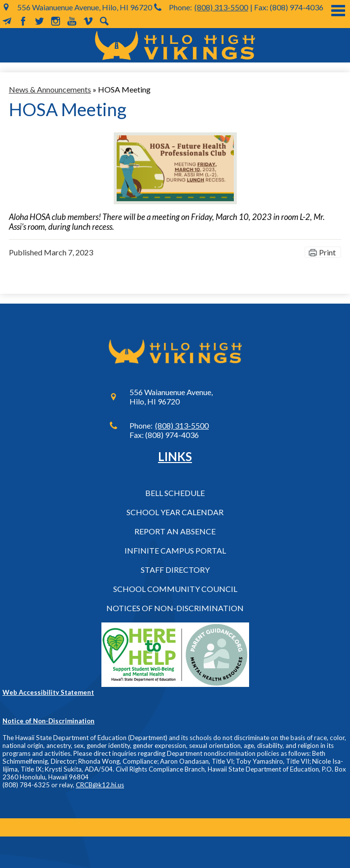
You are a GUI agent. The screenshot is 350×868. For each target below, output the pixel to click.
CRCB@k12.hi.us (100, 785)
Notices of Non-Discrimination (175, 608)
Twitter (39, 21)
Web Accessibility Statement (48, 692)
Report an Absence (175, 531)
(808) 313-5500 (221, 7)
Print (327, 252)
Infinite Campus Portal (175, 550)
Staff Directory (175, 570)
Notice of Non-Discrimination (48, 721)
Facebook (23, 21)
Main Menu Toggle (338, 11)
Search (104, 21)
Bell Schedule (175, 493)
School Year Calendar (175, 512)
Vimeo (88, 21)
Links (175, 456)
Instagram (56, 21)
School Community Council (175, 589)
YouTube (72, 21)
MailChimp (7, 21)
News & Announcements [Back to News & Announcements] (50, 89)
